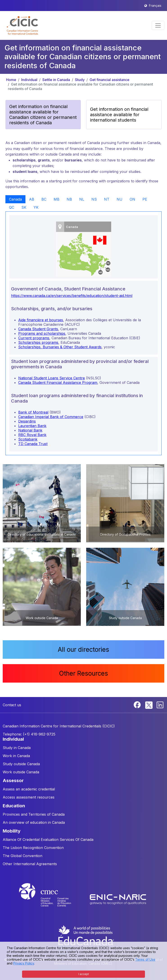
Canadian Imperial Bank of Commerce (51, 417)
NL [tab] (82, 199)
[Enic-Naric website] (118, 899)
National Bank (30, 430)
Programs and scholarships (42, 333)
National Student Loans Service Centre (52, 378)
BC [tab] (44, 199)
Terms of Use (145, 959)
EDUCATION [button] (14, 806)
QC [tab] (12, 207)
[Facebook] (138, 704)
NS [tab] (94, 199)
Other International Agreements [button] (30, 864)
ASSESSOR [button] (13, 781)
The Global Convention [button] (23, 856)
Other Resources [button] (83, 673)
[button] (22, 25)
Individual (29, 80)
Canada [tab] (15, 199)
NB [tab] (69, 199)
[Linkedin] (160, 704)
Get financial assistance (109, 80)
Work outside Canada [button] (21, 772)
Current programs (34, 338)
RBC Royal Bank (32, 435)
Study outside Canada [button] (21, 764)
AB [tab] (32, 199)
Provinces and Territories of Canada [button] (34, 814)
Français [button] (155, 6)
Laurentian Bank (32, 426)
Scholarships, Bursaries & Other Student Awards (60, 347)
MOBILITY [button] (12, 831)
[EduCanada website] (86, 935)
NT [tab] (107, 199)
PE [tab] (145, 199)
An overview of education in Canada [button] (34, 822)
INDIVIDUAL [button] (13, 739)
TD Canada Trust (33, 444)
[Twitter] (149, 704)
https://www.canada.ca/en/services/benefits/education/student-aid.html (72, 296)
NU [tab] (120, 199)
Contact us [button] (12, 705)
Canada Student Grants (38, 329)
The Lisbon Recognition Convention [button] (33, 848)
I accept (84, 974)
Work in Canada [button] (16, 756)
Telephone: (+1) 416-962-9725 (29, 734)
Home (11, 80)
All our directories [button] (83, 650)
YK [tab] (36, 207)
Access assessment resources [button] (29, 797)
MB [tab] (56, 199)
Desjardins (27, 421)
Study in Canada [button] (17, 748)
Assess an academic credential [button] (29, 789)
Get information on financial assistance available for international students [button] (119, 115)
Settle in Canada (56, 80)
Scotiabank (28, 439)
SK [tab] (24, 207)
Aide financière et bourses (41, 320)
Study (80, 80)
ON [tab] (132, 199)
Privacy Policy (24, 963)
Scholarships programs (38, 342)
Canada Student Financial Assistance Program (58, 382)
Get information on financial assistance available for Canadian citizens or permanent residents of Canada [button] (43, 115)
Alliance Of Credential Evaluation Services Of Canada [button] (48, 840)
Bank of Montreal (33, 412)
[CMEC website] (51, 899)
